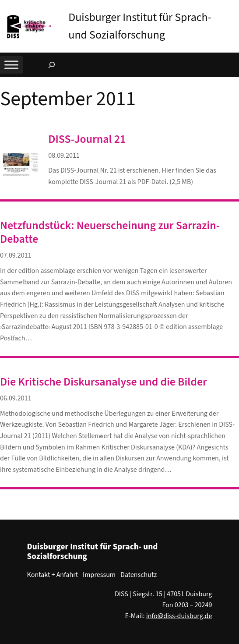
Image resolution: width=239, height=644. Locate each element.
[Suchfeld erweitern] (52, 65)
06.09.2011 (16, 398)
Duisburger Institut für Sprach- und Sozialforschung (93, 552)
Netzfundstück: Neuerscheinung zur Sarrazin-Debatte (110, 232)
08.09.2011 (64, 156)
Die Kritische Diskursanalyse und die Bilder (104, 382)
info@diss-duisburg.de (179, 616)
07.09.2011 (16, 255)
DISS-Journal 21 (87, 139)
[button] (232, 8)
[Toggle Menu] (11, 65)
